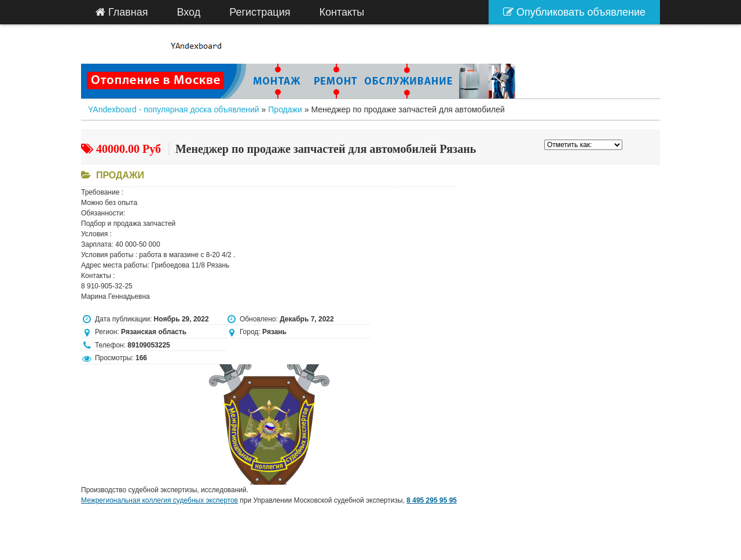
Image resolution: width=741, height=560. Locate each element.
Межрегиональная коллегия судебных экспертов (159, 500)
